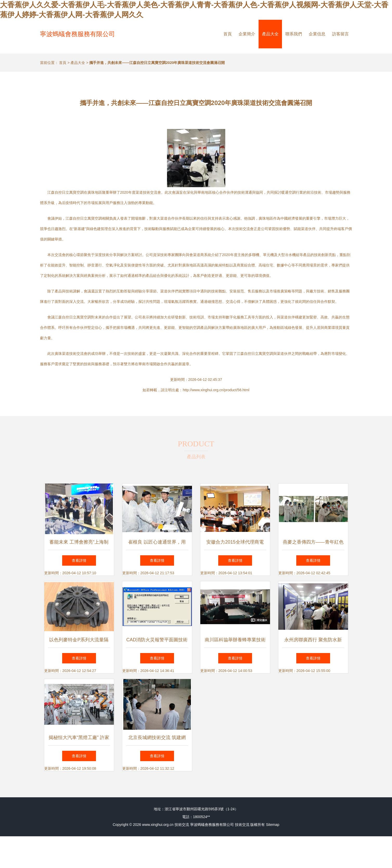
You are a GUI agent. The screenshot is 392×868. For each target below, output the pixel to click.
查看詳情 (79, 560)
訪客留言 (340, 34)
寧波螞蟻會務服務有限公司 (78, 34)
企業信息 (317, 34)
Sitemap (272, 825)
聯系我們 (294, 34)
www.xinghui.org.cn (158, 825)
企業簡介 (247, 34)
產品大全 (270, 34)
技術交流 (182, 825)
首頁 (228, 34)
